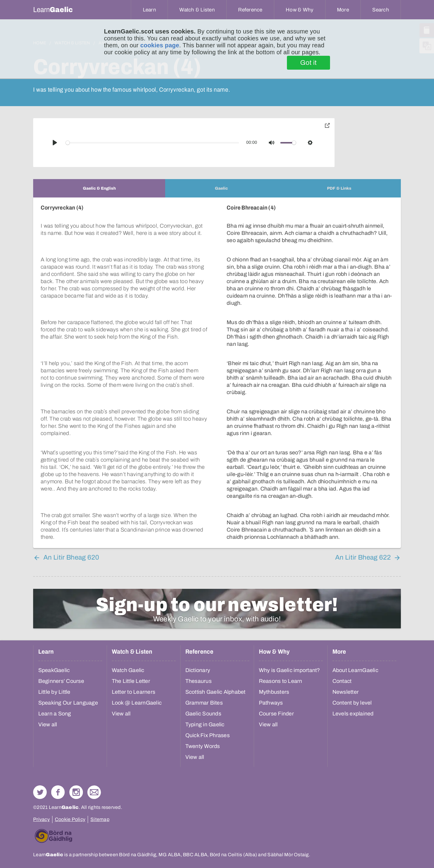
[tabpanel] (217, 373)
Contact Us (94, 792)
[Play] (55, 143)
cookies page (160, 45)
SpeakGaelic (54, 670)
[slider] (153, 143)
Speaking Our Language (68, 703)
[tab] (99, 188)
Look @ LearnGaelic (137, 703)
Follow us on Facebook (58, 792)
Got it (308, 63)
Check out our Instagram (76, 792)
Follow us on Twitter (40, 792)
